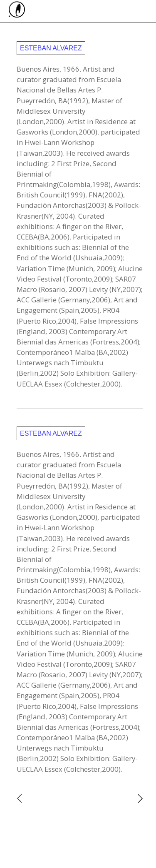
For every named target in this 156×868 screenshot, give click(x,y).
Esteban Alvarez (51, 48)
